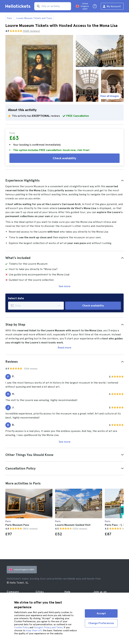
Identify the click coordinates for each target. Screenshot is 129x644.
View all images (110, 96)
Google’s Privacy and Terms (48, 627)
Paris (9, 18)
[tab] (64, 180)
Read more (64, 348)
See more (65, 286)
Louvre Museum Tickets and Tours (34, 18)
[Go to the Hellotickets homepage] (18, 6)
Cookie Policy (21, 627)
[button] (64, 180)
